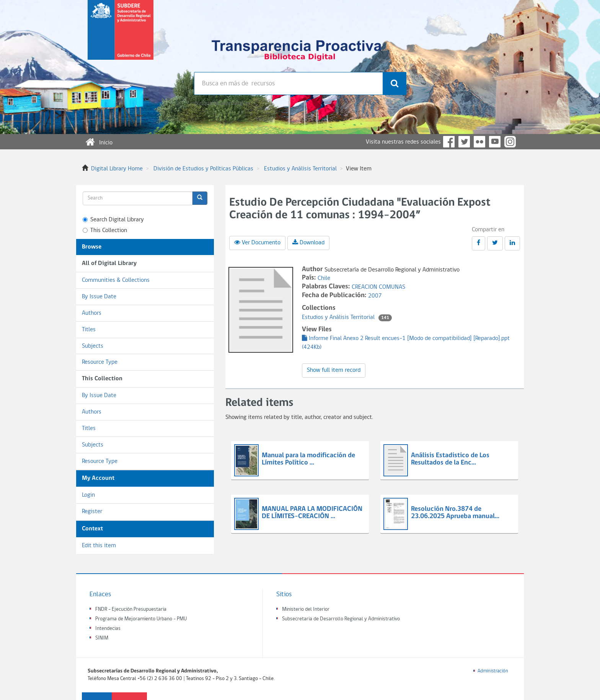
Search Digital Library (113, 220)
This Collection (105, 231)
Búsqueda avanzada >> (222, 103)
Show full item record (334, 370)
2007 (375, 296)
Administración (493, 671)
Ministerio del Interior (306, 609)
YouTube (495, 142)
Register (92, 512)
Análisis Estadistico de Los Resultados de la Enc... (450, 459)
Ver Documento (257, 242)
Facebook (449, 142)
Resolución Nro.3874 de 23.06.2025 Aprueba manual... (455, 513)
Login (88, 495)
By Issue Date (99, 297)
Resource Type (100, 362)
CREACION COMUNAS (378, 287)
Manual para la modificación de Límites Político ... (308, 459)
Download (308, 242)
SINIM (102, 638)
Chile (324, 278)
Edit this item (99, 546)
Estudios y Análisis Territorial (300, 169)
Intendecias (108, 629)
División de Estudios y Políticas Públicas (203, 169)
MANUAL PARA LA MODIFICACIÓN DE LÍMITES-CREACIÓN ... (312, 513)
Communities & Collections (116, 280)
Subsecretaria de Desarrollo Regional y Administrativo (341, 619)
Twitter (464, 142)
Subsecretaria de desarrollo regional (121, 36)
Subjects (93, 346)
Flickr (479, 142)
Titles (89, 330)
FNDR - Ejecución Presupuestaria (131, 609)
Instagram (510, 142)
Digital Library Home (117, 169)
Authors (92, 313)
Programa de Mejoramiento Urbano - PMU (141, 619)
